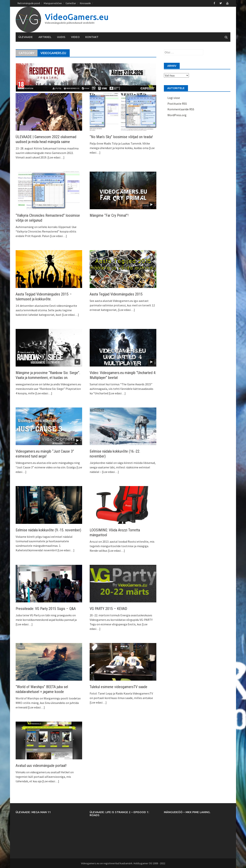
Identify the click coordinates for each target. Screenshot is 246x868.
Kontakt (92, 37)
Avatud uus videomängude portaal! (41, 765)
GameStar (71, 3)
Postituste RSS (177, 103)
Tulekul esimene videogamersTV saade (118, 687)
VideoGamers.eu (77, 17)
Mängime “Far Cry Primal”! (109, 215)
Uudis (61, 37)
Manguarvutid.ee (53, 3)
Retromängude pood (29, 3)
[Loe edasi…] (56, 157)
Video (75, 37)
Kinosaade (85, 3)
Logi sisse (174, 98)
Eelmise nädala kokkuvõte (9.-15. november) (48, 530)
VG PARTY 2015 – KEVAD (108, 608)
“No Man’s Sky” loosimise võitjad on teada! (121, 137)
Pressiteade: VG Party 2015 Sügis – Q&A (46, 608)
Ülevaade (26, 37)
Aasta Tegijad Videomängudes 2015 (116, 294)
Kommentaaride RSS (181, 109)
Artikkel (45, 37)
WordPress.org (177, 115)
